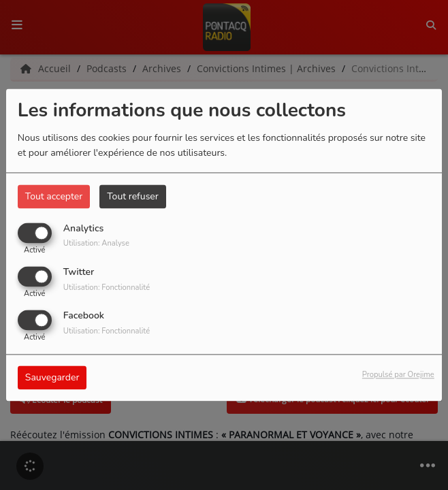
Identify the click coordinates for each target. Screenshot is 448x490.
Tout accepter (54, 196)
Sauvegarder (52, 378)
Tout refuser (133, 196)
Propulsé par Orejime (398, 375)
